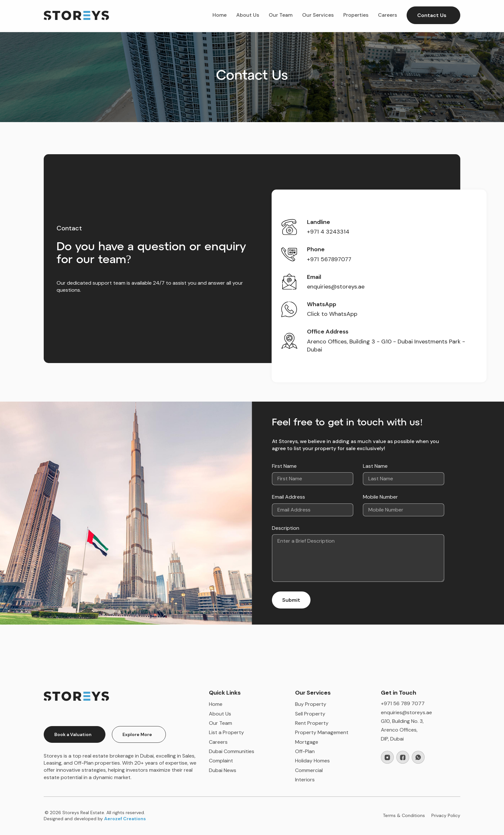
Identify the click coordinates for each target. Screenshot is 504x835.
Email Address (288, 497)
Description (286, 528)
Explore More (137, 734)
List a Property (226, 732)
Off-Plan (305, 751)
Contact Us (432, 15)
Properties (356, 15)
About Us (248, 15)
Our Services (318, 15)
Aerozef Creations (125, 819)
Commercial (309, 770)
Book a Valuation (73, 734)
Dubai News (223, 770)
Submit (291, 600)
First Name (284, 466)
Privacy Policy (446, 815)
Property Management (322, 732)
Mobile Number (380, 497)
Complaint (221, 761)
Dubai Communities (232, 751)
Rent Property (312, 723)
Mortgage (307, 742)
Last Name (375, 466)
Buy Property (311, 704)
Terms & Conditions (404, 815)
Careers (387, 15)
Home (220, 15)
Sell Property (310, 714)
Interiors (305, 780)
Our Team (281, 15)
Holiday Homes (312, 761)
